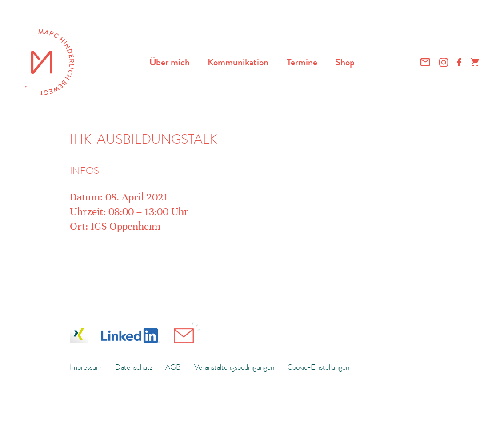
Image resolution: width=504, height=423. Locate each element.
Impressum (86, 367)
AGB (173, 367)
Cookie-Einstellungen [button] (318, 367)
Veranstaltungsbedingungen (234, 367)
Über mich (170, 62)
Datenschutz (134, 367)
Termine (302, 62)
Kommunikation (238, 62)
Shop (345, 62)
